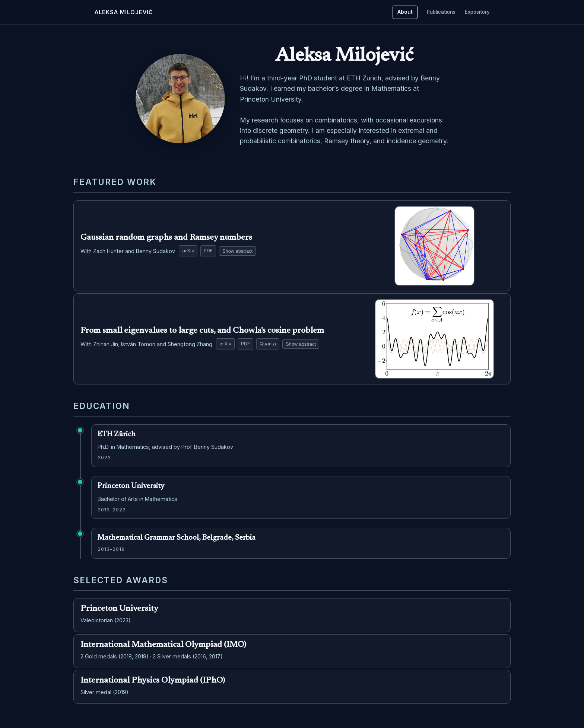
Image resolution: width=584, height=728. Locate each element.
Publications (441, 12)
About (405, 12)
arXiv (188, 251)
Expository (477, 12)
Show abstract (237, 251)
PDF (208, 251)
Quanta (268, 344)
